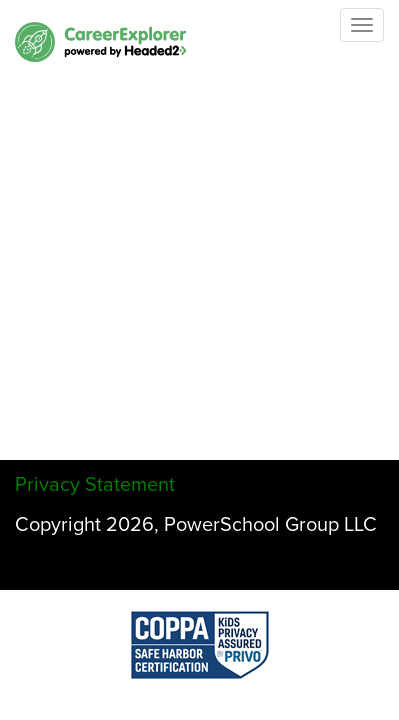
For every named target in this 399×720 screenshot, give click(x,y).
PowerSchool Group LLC (270, 525)
